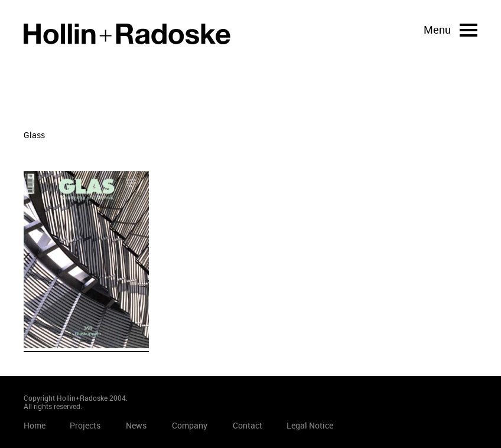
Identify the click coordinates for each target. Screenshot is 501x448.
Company (190, 425)
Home (127, 34)
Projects (85, 425)
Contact (248, 425)
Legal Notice (310, 425)
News (136, 425)
